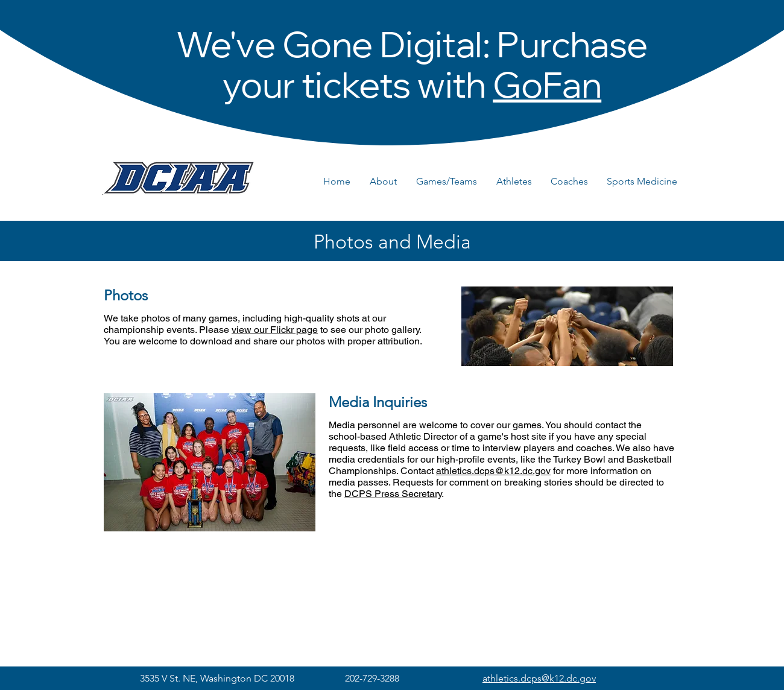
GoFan (547, 90)
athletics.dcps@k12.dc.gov (493, 471)
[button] (387, 182)
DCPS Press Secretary (393, 494)
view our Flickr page (275, 330)
